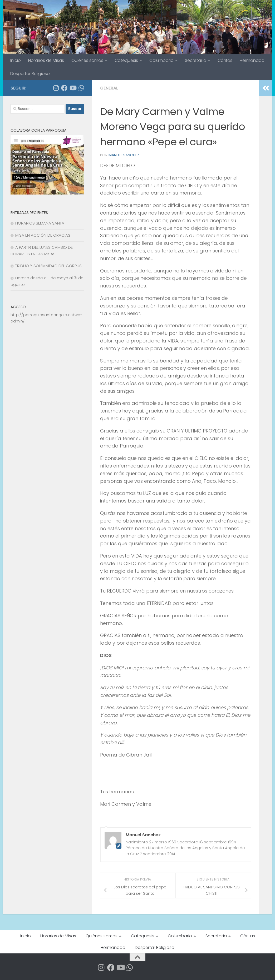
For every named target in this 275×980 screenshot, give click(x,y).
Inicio (16, 60)
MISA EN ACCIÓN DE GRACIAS (43, 235)
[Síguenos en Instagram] (56, 88)
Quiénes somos (87, 60)
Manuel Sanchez (124, 155)
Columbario (161, 60)
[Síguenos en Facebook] (64, 88)
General (109, 88)
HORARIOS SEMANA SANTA (40, 223)
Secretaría (196, 60)
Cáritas (225, 60)
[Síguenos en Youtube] (73, 88)
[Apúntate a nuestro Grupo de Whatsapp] (81, 88)
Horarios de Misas (46, 60)
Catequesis (126, 60)
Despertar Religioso (30, 74)
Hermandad (252, 60)
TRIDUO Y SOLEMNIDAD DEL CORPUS (48, 266)
